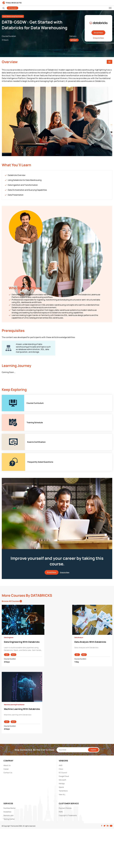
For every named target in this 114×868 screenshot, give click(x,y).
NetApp (62, 783)
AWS (61, 765)
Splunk (61, 787)
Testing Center (9, 819)
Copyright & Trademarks (68, 815)
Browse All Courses (12, 601)
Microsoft (62, 780)
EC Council (63, 773)
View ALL (62, 794)
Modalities (7, 812)
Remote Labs (8, 815)
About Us (7, 765)
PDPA (61, 812)
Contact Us (8, 773)
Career (6, 769)
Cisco (61, 769)
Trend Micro (63, 791)
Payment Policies (65, 808)
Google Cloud (64, 776)
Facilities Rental (9, 808)
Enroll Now (98, 33)
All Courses (13, 8)
